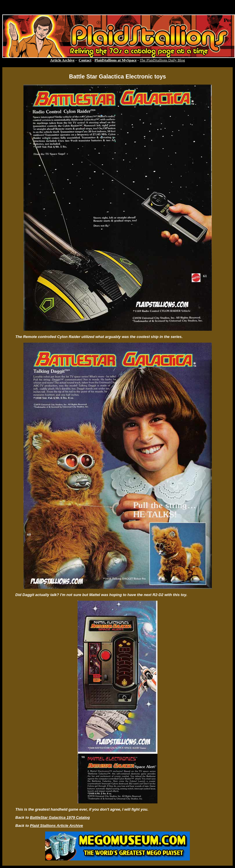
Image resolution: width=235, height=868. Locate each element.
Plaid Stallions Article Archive (57, 826)
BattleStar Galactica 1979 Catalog (60, 817)
